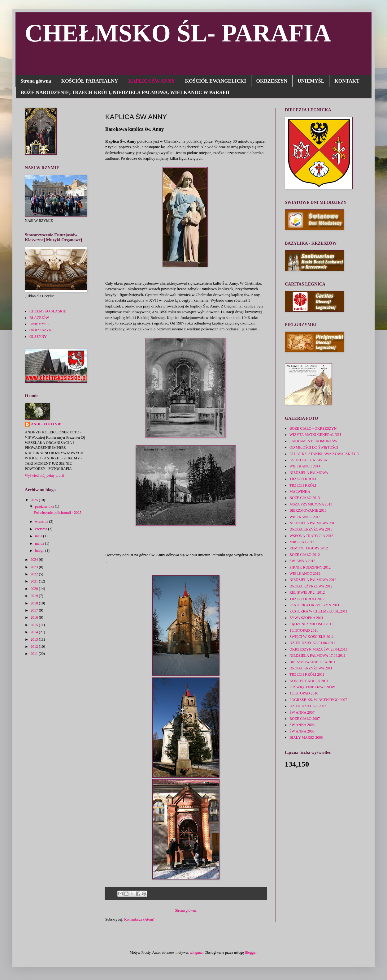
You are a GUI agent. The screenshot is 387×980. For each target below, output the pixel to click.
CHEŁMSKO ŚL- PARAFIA (178, 33)
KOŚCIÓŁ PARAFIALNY (90, 81)
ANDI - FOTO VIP (46, 424)
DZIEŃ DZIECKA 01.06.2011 (312, 643)
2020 (35, 589)
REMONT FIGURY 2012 (309, 548)
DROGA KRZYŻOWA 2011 (311, 668)
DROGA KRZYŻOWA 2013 (311, 529)
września (42, 522)
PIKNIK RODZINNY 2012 (310, 567)
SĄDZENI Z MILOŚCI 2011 (311, 624)
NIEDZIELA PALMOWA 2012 (313, 580)
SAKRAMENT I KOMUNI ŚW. (314, 441)
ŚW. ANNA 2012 (302, 561)
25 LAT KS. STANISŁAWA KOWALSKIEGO (324, 454)
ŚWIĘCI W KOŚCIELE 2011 (312, 637)
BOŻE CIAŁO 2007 (305, 719)
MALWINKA (300, 492)
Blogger (250, 952)
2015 (35, 625)
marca (40, 544)
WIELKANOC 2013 (305, 517)
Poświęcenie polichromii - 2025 (58, 513)
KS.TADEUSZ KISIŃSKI (309, 460)
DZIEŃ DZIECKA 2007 (308, 706)
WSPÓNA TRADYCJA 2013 (311, 536)
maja (39, 536)
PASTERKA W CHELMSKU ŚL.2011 (318, 611)
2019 (35, 596)
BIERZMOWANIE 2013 (308, 510)
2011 (35, 654)
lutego (40, 551)
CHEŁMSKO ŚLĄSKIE (48, 311)
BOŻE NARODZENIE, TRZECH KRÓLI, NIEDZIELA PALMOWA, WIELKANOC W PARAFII (125, 92)
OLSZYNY (38, 337)
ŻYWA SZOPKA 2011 (307, 618)
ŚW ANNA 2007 (302, 712)
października (45, 506)
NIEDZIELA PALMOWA (309, 473)
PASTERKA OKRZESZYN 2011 (314, 605)
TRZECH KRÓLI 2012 (307, 599)
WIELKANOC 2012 (305, 574)
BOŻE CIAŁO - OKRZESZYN (313, 428)
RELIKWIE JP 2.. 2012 (307, 592)
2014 (35, 632)
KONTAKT (347, 81)
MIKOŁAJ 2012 (302, 542)
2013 (35, 639)
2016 (35, 617)
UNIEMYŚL (311, 81)
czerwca (41, 529)
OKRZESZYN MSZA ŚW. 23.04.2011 (318, 649)
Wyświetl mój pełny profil (44, 475)
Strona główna (36, 81)
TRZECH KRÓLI (303, 479)
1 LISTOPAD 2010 (304, 693)
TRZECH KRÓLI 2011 (307, 674)
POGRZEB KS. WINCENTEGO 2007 (318, 700)
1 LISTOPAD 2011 (304, 630)
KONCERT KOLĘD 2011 (309, 681)
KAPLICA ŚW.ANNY (152, 81)
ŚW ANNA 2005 (302, 731)
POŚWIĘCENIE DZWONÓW (312, 687)
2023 (35, 567)
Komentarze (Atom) (139, 919)
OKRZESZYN (272, 81)
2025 (35, 500)
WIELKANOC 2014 (305, 466)
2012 (35, 647)
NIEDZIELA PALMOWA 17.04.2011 (317, 655)
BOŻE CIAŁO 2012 (305, 555)
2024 (35, 560)
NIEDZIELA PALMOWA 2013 (313, 523)
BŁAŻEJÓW (39, 318)
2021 (35, 581)
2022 (35, 574)
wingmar (196, 952)
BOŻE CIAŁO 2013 (305, 498)
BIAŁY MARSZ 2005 (306, 737)
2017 (35, 610)
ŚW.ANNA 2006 (302, 725)
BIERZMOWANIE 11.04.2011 (313, 662)
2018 (35, 603)
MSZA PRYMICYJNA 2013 (311, 504)
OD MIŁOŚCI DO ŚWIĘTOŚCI (314, 447)
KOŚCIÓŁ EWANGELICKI (216, 81)
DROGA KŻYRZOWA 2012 (311, 586)
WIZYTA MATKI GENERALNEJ (315, 435)
